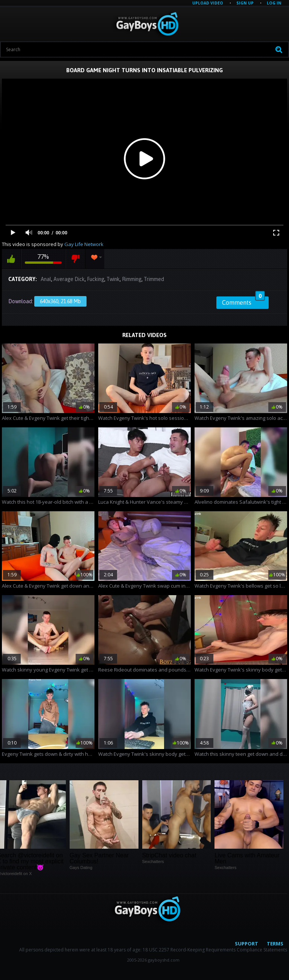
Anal (46, 279)
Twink (113, 279)
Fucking (96, 279)
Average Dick (69, 279)
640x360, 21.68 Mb (60, 301)
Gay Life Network (84, 244)
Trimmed (154, 279)
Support (246, 944)
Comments (243, 301)
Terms (275, 944)
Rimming (132, 279)
